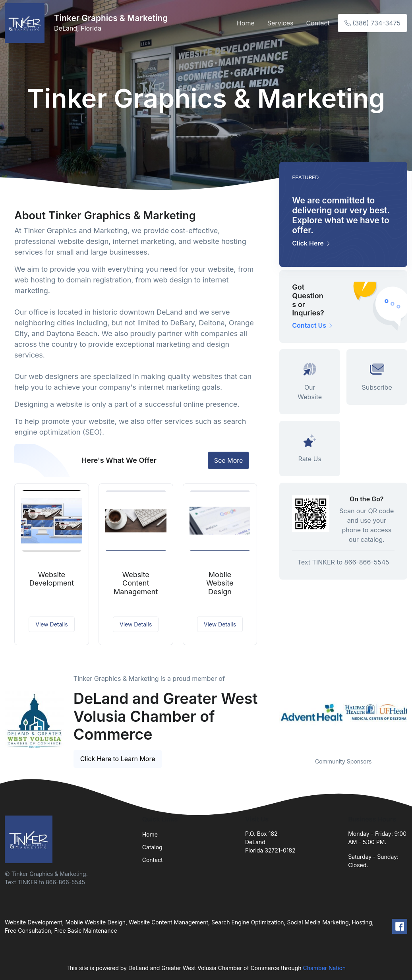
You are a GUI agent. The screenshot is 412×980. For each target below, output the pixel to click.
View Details (51, 624)
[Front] (26, 23)
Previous (273, 712)
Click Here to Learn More (118, 759)
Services (280, 23)
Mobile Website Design (220, 583)
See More (229, 460)
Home (246, 23)
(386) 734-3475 (372, 23)
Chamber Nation (324, 968)
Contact (318, 23)
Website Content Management (136, 583)
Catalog (152, 847)
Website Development (52, 579)
